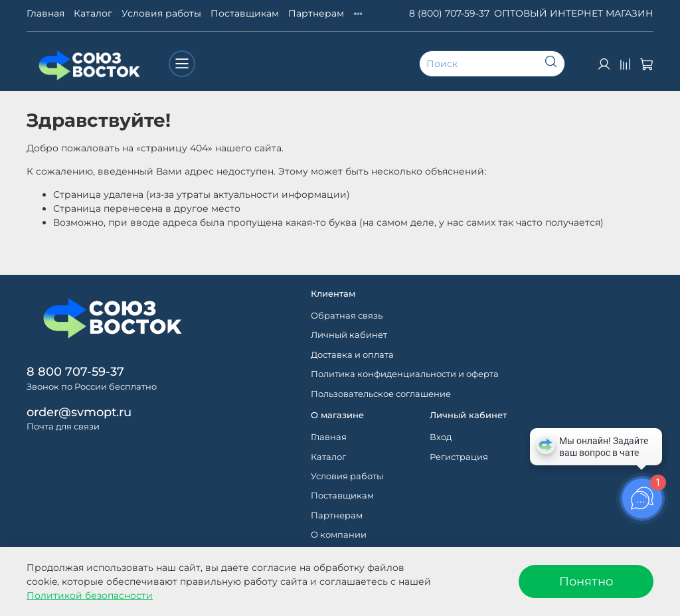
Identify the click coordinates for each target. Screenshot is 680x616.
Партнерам (316, 13)
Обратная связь (347, 316)
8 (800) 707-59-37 (449, 13)
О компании (339, 535)
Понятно (586, 581)
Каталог (93, 13)
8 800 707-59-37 (75, 371)
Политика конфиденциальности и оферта (405, 374)
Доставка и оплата (352, 355)
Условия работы (161, 13)
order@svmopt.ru (79, 412)
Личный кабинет (349, 335)
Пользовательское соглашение (381, 394)
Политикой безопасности (90, 595)
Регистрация (459, 457)
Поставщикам (245, 13)
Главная (45, 13)
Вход (441, 437)
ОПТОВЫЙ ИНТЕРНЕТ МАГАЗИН (574, 13)
